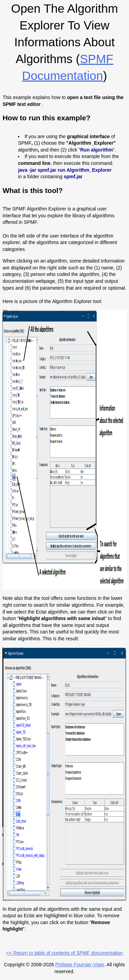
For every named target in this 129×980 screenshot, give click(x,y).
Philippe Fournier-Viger (79, 965)
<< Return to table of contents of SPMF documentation (64, 953)
